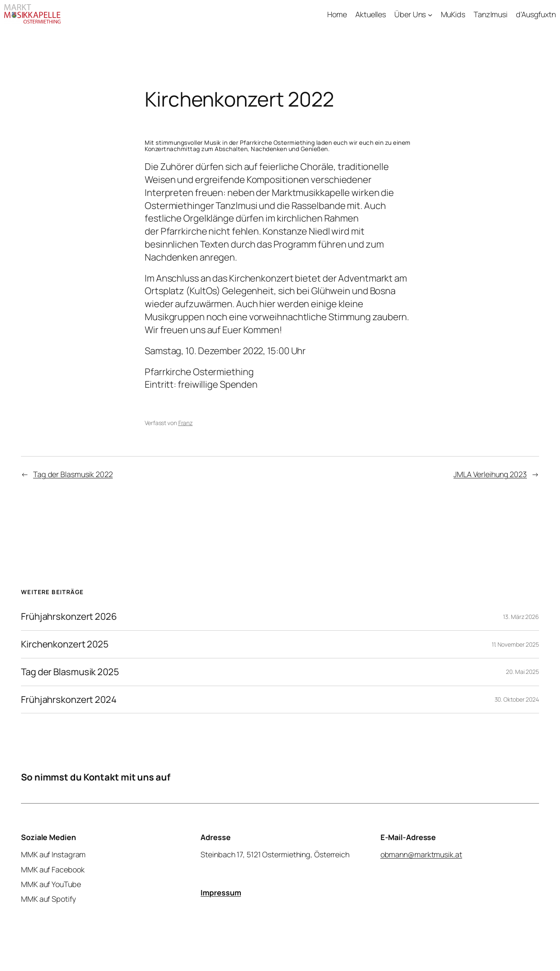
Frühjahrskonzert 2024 (69, 700)
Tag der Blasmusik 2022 (73, 474)
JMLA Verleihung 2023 (490, 474)
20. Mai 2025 (522, 672)
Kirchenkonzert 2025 (65, 644)
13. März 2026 (521, 617)
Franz (186, 423)
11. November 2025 (515, 644)
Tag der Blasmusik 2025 (70, 672)
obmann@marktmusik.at (421, 855)
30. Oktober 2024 (517, 699)
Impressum (221, 893)
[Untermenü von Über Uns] (430, 14)
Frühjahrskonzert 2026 (69, 617)
